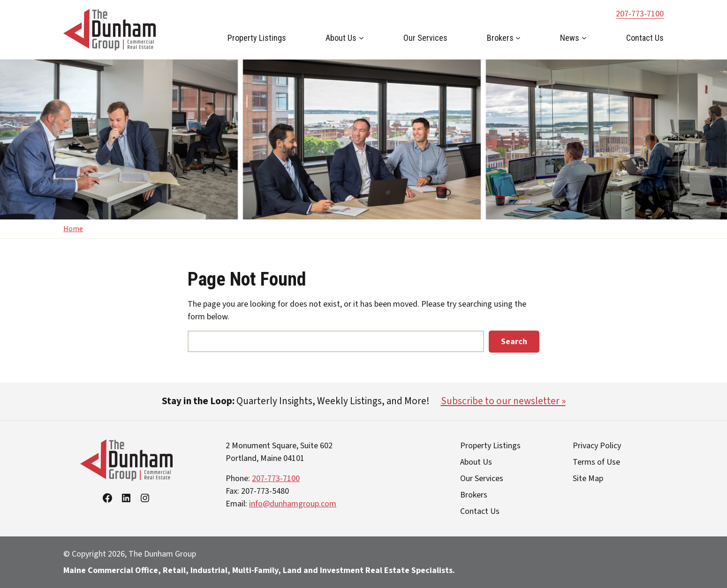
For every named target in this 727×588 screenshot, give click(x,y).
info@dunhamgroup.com (293, 504)
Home (73, 229)
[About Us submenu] (361, 38)
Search (514, 342)
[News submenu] (584, 38)
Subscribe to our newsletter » (503, 401)
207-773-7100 (640, 14)
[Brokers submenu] (518, 38)
